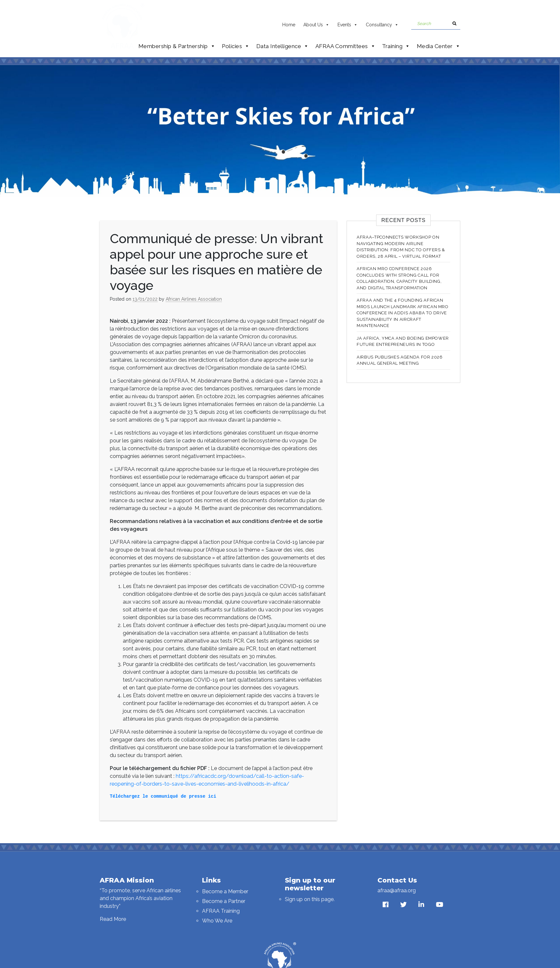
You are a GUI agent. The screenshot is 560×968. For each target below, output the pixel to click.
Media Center (439, 46)
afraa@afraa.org (397, 890)
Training (396, 46)
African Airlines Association (194, 299)
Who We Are (217, 921)
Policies (236, 46)
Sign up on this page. (310, 899)
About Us (316, 23)
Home (289, 25)
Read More (113, 919)
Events (348, 23)
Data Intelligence (283, 46)
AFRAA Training (221, 911)
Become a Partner (224, 901)
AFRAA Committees (346, 46)
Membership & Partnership (177, 46)
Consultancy (382, 23)
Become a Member (225, 891)
